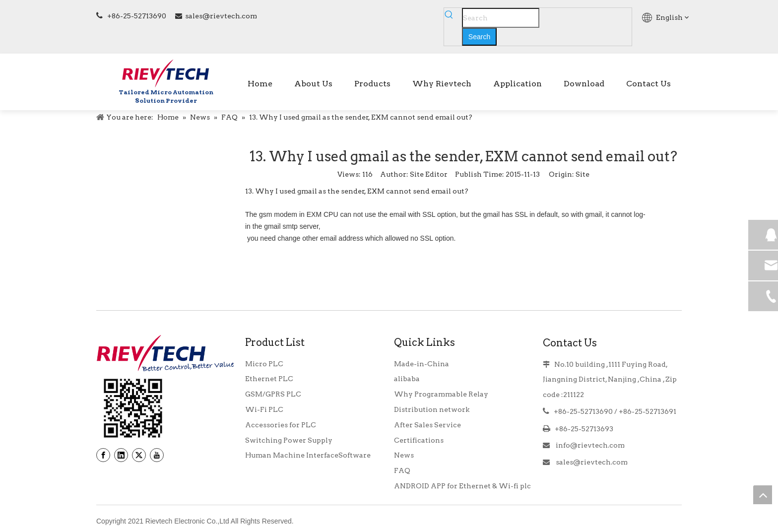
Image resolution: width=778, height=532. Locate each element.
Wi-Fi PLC (264, 409)
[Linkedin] (121, 455)
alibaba (407, 379)
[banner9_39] (133, 408)
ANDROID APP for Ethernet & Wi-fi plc (462, 486)
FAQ (402, 470)
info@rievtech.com (589, 445)
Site (583, 174)
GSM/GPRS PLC (273, 394)
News (404, 455)
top (763, 495)
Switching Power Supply (289, 440)
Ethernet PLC (269, 379)
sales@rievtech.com (221, 16)
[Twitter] (139, 455)
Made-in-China (421, 364)
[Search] (501, 18)
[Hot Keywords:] (479, 37)
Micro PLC (264, 364)
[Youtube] (157, 455)
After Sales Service (427, 425)
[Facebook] (103, 455)
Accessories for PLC (281, 425)
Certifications (419, 440)
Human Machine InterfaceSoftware (308, 455)
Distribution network (432, 409)
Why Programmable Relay (441, 394)
